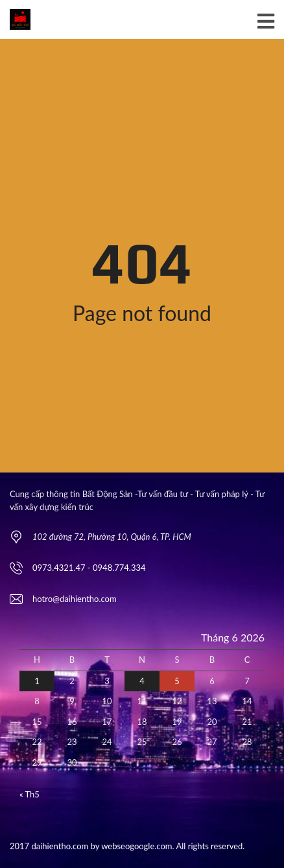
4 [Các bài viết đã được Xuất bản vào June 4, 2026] (142, 681)
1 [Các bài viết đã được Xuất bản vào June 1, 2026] (37, 681)
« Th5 (30, 794)
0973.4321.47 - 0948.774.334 (89, 568)
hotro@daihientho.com (75, 599)
